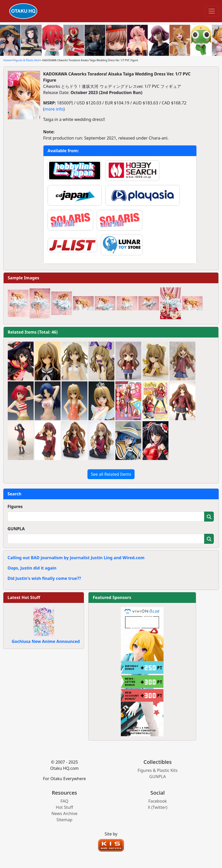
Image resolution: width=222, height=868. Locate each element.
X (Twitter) (158, 807)
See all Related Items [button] (111, 474)
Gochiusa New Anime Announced (46, 641)
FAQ (64, 801)
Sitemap (64, 820)
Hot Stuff (65, 807)
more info (54, 109)
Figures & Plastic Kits (26, 60)
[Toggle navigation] (212, 11)
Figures (15, 506)
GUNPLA (16, 529)
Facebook (158, 801)
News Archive (65, 813)
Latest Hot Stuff (24, 597)
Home (7, 60)
